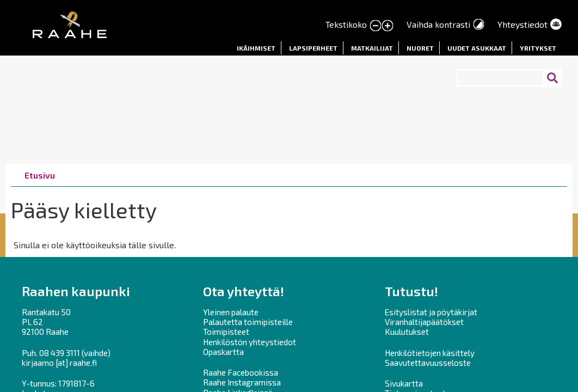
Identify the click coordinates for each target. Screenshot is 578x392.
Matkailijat (372, 48)
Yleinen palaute (231, 312)
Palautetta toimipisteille (248, 322)
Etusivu (40, 175)
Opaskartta (223, 352)
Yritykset (538, 48)
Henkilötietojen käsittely (430, 353)
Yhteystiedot (522, 24)
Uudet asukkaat (477, 48)
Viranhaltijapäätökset (424, 322)
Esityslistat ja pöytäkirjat (431, 312)
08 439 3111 (60, 353)
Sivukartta (404, 383)
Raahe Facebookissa (241, 372)
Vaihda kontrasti (438, 24)
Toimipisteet (226, 332)
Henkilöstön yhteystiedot (250, 342)
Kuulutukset (407, 332)
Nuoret (420, 48)
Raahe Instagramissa (242, 382)
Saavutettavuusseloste (428, 363)
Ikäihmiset (256, 48)
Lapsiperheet (313, 48)
